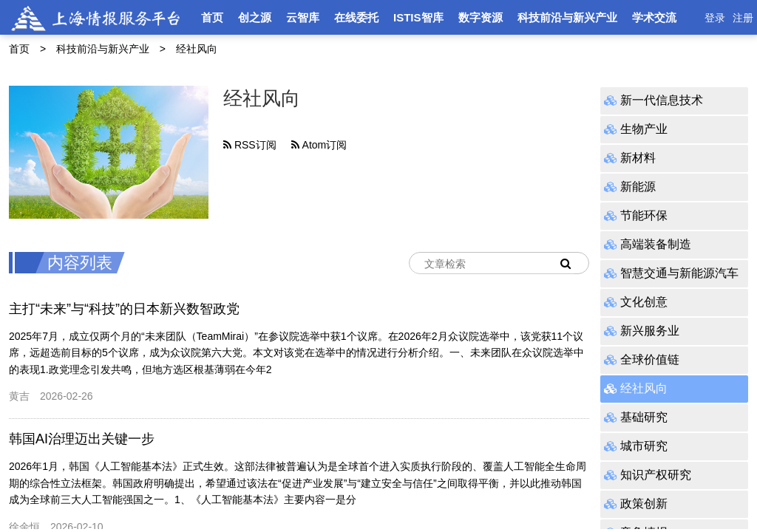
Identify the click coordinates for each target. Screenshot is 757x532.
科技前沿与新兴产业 (567, 17)
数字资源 (481, 17)
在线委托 (356, 17)
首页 (212, 17)
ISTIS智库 (418, 17)
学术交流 (654, 17)
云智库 (303, 17)
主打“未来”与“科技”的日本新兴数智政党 (124, 309)
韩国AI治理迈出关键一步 (82, 439)
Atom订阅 (319, 145)
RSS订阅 (250, 145)
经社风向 (197, 49)
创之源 (255, 17)
